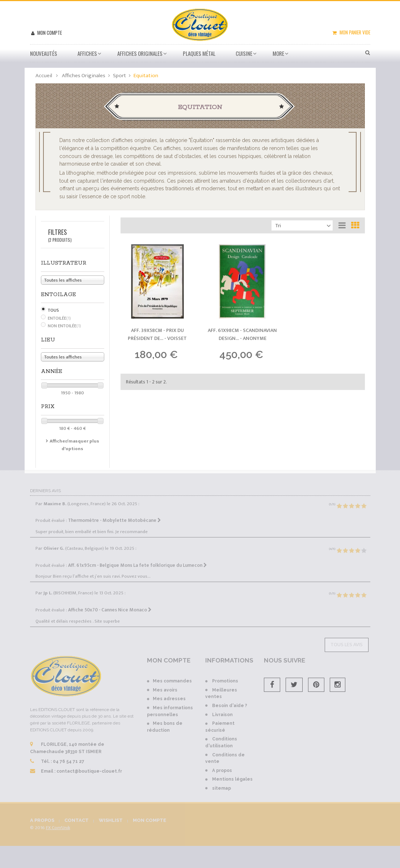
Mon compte (49, 33)
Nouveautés (44, 53)
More (278, 53)
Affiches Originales (140, 53)
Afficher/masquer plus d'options (74, 445)
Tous (53, 310)
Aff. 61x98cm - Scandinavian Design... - (242, 334)
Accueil (44, 76)
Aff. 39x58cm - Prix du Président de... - (157, 334)
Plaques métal (199, 53)
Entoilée (59, 318)
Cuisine (244, 53)
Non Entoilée (64, 326)
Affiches (87, 53)
